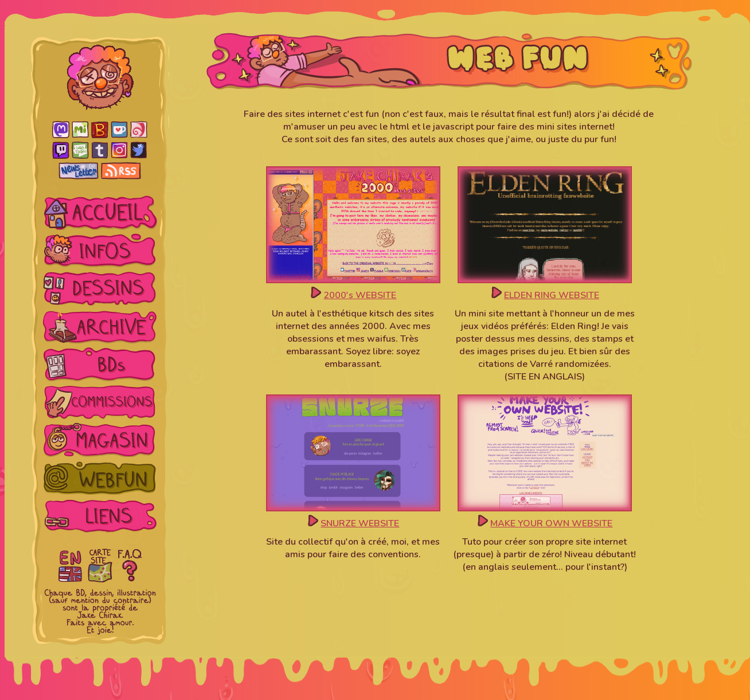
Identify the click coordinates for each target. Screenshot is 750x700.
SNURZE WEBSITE (360, 523)
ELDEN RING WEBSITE (552, 295)
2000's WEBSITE (360, 295)
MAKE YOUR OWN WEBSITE (551, 523)
